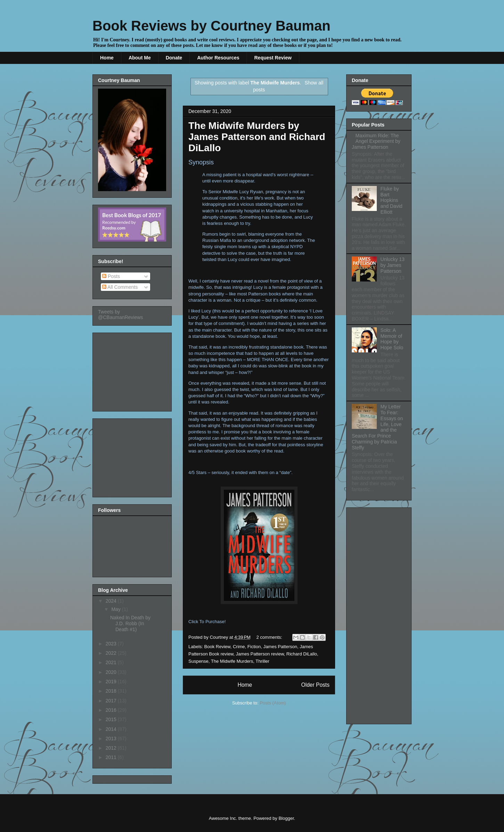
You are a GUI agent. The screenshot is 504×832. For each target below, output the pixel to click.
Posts (111, 276)
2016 (112, 710)
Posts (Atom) (273, 703)
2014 (112, 729)
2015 (112, 719)
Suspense (198, 661)
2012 (112, 748)
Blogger (286, 818)
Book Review (217, 647)
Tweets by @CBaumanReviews (120, 315)
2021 (112, 662)
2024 (112, 601)
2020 (112, 672)
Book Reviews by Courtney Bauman (212, 26)
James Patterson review (260, 654)
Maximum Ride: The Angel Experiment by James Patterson (376, 141)
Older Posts (315, 685)
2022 (112, 653)
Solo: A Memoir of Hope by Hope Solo (392, 339)
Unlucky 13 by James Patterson (393, 265)
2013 (112, 739)
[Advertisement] (133, 370)
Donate (174, 58)
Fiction (254, 647)
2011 (112, 757)
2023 (112, 644)
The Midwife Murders (232, 661)
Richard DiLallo (302, 654)
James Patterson (280, 647)
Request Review (273, 58)
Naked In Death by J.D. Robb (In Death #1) (130, 623)
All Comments (120, 287)
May (116, 609)
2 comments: (270, 637)
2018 (112, 691)
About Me (140, 58)
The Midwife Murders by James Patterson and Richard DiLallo (257, 137)
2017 (112, 701)
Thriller (262, 661)
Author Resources (218, 58)
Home (107, 58)
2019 (112, 682)
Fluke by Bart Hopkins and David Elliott (392, 200)
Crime (239, 647)
